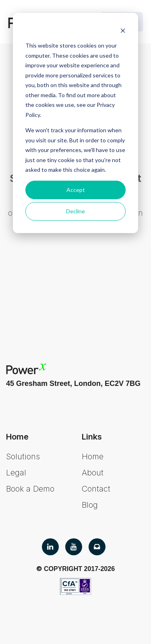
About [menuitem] (93, 473)
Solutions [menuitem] (23, 456)
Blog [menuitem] (90, 505)
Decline (75, 211)
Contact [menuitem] (96, 489)
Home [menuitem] (93, 456)
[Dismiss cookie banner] (123, 30)
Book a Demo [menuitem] (30, 489)
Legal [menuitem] (16, 473)
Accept (76, 190)
